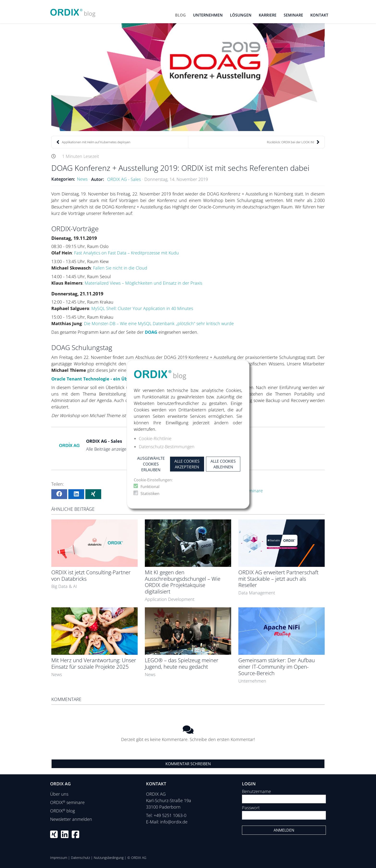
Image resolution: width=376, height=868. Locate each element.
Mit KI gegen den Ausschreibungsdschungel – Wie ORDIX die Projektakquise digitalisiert (183, 582)
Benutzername (256, 791)
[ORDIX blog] (73, 11)
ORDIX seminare (67, 802)
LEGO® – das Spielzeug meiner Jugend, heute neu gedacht (182, 663)
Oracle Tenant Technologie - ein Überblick (97, 379)
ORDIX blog (62, 811)
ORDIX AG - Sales (124, 179)
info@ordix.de (174, 822)
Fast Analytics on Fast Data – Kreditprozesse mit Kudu (126, 253)
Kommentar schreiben (188, 764)
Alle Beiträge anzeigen (108, 449)
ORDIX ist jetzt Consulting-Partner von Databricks (91, 575)
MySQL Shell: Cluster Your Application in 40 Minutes (142, 308)
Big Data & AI (64, 586)
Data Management (257, 593)
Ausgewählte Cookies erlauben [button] (151, 464)
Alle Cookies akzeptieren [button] (187, 464)
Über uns (59, 794)
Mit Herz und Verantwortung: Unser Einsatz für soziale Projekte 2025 (94, 663)
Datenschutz (80, 858)
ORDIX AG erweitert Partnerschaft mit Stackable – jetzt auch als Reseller (278, 579)
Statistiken (150, 494)
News (82, 179)
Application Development (170, 599)
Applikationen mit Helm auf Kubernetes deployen (93, 142)
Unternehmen (252, 681)
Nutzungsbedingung (109, 858)
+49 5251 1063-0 (170, 815)
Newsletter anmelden (71, 819)
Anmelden (284, 830)
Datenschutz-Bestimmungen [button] (167, 447)
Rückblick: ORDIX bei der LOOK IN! (293, 142)
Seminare (253, 491)
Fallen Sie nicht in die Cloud (120, 268)
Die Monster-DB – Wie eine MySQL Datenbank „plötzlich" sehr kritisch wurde (159, 323)
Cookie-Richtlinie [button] (155, 438)
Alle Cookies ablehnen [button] (223, 464)
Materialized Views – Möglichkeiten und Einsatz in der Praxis (143, 283)
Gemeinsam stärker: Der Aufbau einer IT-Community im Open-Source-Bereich (277, 667)
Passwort (251, 808)
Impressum (59, 858)
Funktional (150, 487)
